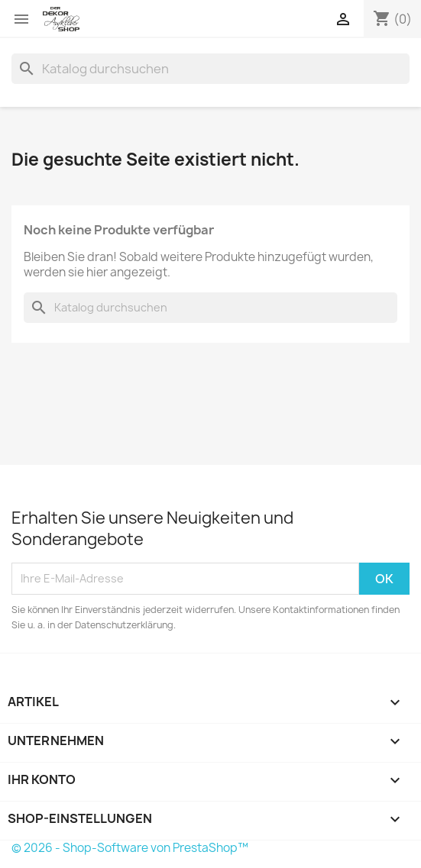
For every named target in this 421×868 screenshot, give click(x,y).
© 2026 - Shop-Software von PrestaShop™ (130, 848)
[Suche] (210, 69)
